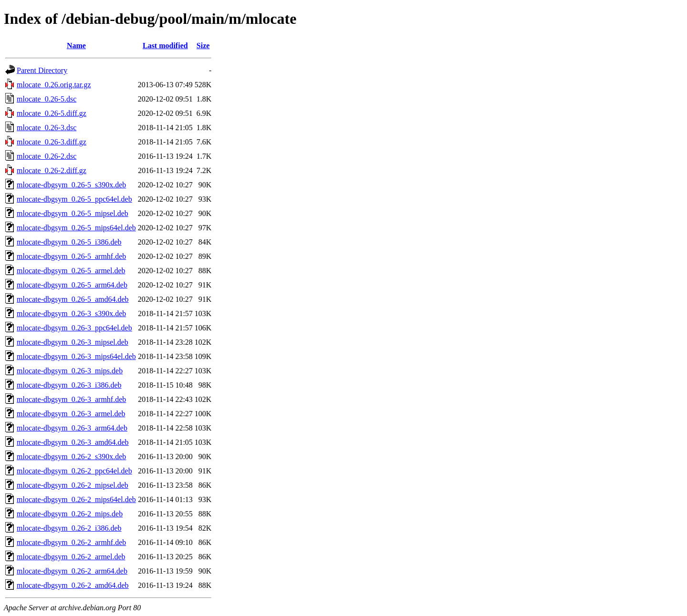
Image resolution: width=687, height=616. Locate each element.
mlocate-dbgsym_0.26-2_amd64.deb (73, 585)
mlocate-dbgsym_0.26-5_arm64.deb (72, 285)
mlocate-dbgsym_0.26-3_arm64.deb (72, 428)
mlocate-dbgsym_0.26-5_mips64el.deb (76, 228)
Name (76, 46)
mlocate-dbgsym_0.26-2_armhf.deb (71, 542)
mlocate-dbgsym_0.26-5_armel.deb (71, 271)
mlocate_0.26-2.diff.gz (52, 170)
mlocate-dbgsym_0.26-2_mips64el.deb (76, 499)
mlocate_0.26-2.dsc (47, 156)
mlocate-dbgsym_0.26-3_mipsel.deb (73, 342)
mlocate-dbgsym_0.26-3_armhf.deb (71, 399)
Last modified (165, 46)
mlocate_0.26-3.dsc (47, 128)
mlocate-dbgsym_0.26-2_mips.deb (70, 514)
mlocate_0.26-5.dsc (47, 99)
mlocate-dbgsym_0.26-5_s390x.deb (71, 185)
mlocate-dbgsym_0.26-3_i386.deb (69, 385)
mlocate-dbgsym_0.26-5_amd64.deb (73, 299)
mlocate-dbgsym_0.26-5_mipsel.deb (73, 213)
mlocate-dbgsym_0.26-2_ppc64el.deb (74, 471)
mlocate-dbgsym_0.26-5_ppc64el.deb (74, 199)
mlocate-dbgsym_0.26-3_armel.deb (71, 414)
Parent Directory (42, 70)
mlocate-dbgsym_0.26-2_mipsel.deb (73, 485)
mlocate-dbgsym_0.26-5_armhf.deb (71, 256)
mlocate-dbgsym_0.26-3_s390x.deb (71, 313)
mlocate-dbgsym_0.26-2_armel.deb (71, 557)
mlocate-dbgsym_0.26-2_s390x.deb (71, 457)
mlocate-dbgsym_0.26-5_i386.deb (69, 242)
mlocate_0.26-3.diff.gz (52, 142)
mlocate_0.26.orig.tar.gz (54, 85)
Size (203, 46)
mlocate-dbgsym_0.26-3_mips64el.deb (76, 356)
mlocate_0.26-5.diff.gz (52, 113)
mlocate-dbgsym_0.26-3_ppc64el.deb (74, 328)
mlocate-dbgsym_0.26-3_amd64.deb (73, 442)
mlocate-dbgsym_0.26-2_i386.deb (69, 528)
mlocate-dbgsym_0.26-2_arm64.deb (72, 571)
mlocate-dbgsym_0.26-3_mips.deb (70, 371)
